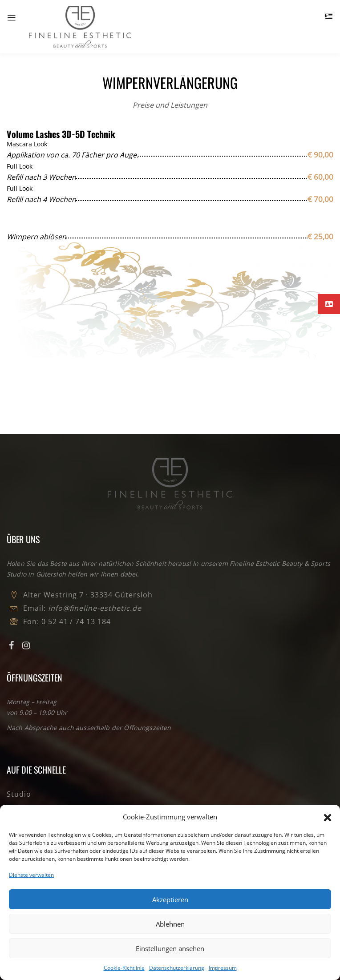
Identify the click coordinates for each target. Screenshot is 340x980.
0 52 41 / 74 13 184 (76, 621)
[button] (327, 817)
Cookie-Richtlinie (124, 968)
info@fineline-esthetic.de (95, 608)
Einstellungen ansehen (170, 948)
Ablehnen (170, 924)
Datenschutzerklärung (177, 968)
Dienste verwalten (31, 875)
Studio (19, 794)
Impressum (223, 968)
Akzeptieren (170, 899)
